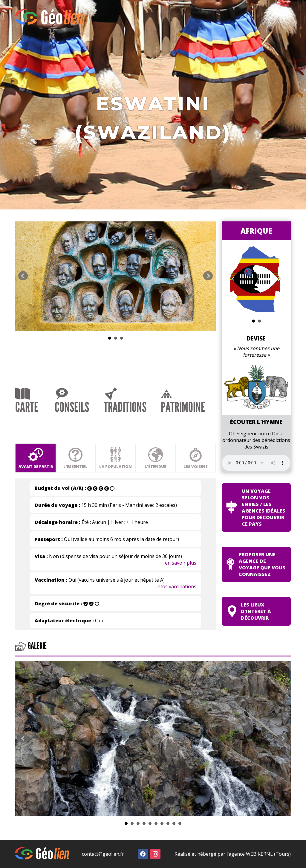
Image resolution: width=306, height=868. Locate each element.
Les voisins (196, 458)
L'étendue (155, 458)
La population (115, 458)
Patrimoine (183, 402)
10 (180, 823)
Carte (27, 401)
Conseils (72, 401)
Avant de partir (36, 458)
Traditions (125, 401)
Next (208, 276)
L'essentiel (75, 458)
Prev (23, 276)
